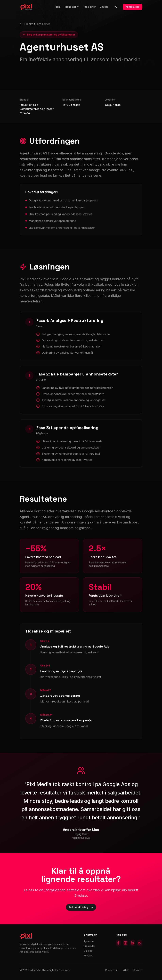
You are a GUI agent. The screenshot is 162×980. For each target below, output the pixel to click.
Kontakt (88, 956)
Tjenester (72, 7)
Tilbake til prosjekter (35, 24)
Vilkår (126, 970)
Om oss (104, 7)
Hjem (57, 7)
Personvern (112, 970)
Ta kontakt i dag (81, 907)
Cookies (138, 970)
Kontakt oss (133, 7)
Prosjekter (90, 7)
